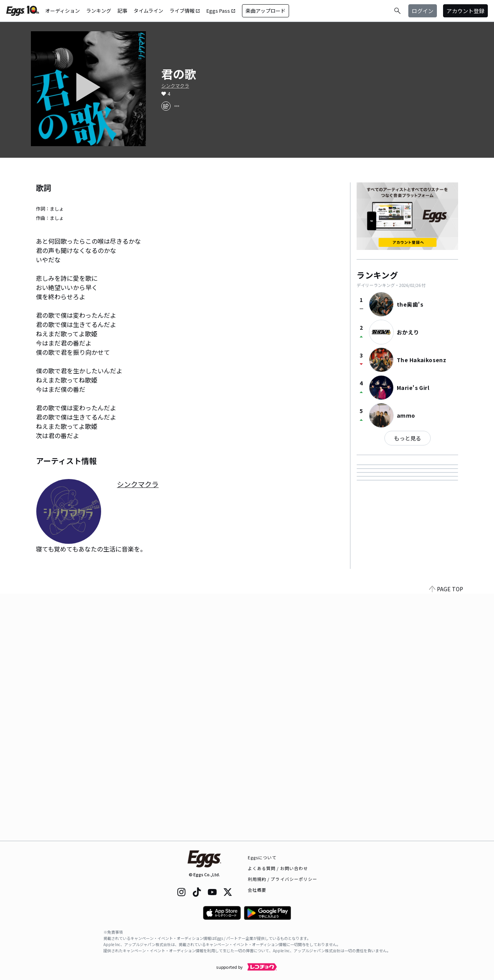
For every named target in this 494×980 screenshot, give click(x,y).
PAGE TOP (446, 836)
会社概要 (257, 890)
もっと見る (408, 438)
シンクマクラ (175, 86)
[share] (166, 106)
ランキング (99, 11)
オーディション (63, 11)
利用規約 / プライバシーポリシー (283, 879)
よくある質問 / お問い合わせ (278, 868)
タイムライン (148, 11)
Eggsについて (262, 857)
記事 (122, 11)
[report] (177, 106)
